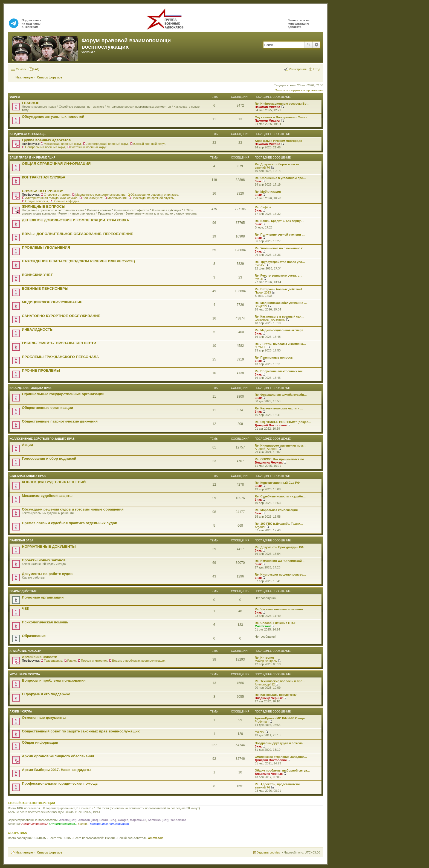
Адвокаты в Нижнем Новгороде (278, 141)
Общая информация (40, 742)
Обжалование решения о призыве (154, 195)
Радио (72, 661)
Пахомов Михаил (267, 107)
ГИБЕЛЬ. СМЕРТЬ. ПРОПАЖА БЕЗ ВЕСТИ (59, 343)
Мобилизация (117, 198)
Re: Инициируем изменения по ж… (281, 445)
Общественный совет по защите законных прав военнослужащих (81, 731)
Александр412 (265, 684)
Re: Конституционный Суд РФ (277, 483)
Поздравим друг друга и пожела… (280, 743)
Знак (258, 181)
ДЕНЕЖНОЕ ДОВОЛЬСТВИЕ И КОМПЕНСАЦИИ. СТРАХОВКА (76, 220)
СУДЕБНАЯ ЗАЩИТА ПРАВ (28, 476)
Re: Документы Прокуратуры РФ (279, 547)
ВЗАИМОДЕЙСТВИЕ (23, 591)
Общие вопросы (37, 201)
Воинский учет (92, 198)
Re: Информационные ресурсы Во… (282, 104)
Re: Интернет (265, 658)
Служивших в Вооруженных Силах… (282, 117)
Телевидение (53, 661)
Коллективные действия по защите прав (42, 439)
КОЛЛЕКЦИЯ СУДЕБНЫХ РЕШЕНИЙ (54, 482)
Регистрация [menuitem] (298, 69)
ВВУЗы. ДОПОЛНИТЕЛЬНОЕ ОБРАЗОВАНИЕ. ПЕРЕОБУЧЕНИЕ (78, 234)
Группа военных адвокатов (46, 140)
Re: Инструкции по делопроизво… (280, 574)
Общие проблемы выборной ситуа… (282, 770)
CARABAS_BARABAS (270, 320)
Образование (34, 636)
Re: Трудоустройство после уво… (280, 262)
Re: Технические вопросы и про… (280, 681)
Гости (82, 824)
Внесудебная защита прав (31, 388)
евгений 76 (262, 168)
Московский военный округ (63, 144)
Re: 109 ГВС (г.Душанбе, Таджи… (279, 524)
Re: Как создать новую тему (276, 695)
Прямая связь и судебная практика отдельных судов (69, 523)
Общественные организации (47, 408)
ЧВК (26, 609)
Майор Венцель (266, 661)
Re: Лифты (263, 207)
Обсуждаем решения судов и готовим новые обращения (73, 509)
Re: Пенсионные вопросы (274, 357)
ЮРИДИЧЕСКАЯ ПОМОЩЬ (27, 134)
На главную (24, 852)
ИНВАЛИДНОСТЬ (37, 329)
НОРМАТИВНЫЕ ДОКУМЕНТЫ (49, 546)
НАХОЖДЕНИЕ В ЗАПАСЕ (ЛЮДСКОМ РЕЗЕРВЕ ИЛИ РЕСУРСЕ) (78, 261)
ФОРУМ (15, 97)
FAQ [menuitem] (36, 69)
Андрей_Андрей (266, 449)
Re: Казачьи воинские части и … (279, 408)
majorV (260, 732)
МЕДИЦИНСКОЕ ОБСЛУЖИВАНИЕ (52, 302)
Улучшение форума (25, 674)
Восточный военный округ (88, 147)
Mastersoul (263, 626)
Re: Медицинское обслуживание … (281, 303)
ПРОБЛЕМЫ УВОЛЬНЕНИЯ (46, 247)
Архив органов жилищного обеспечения (58, 756)
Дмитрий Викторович (271, 425)
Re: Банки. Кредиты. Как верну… (279, 221)
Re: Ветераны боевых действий (279, 289)
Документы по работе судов (47, 574)
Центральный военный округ (45, 147)
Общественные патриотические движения (60, 421)
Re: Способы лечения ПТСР (276, 623)
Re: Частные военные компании (279, 609)
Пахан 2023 (263, 292)
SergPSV (261, 306)
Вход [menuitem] (317, 69)
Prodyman (262, 722)
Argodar (260, 527)
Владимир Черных (269, 462)
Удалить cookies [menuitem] (268, 852)
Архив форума (21, 712)
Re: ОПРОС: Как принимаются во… (281, 459)
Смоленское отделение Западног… (281, 757)
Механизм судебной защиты (47, 496)
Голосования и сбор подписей (49, 458)
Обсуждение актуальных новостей (53, 117)
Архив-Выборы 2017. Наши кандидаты (56, 770)
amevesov (156, 838)
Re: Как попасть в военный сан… (280, 316)
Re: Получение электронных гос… (280, 371)
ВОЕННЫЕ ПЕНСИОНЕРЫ (45, 288)
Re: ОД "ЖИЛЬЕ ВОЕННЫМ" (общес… (283, 422)
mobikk (260, 265)
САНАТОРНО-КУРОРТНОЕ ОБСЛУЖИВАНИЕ (61, 316)
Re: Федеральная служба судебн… (281, 395)
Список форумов (50, 852)
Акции (27, 445)
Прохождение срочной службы (153, 198)
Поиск (309, 45)
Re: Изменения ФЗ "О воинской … (280, 561)
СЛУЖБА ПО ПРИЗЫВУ (42, 191)
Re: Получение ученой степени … (280, 234)
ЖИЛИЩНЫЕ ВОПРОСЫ (44, 206)
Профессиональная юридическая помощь (60, 783)
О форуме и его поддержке (46, 694)
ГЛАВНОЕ (31, 103)
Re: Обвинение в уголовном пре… (280, 178)
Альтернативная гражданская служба (51, 198)
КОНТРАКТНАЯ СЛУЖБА (44, 177)
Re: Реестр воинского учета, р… (279, 275)
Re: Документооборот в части (277, 164)
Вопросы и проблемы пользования (54, 680)
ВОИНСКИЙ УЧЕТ (37, 275)
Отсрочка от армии (57, 195)
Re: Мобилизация (268, 192)
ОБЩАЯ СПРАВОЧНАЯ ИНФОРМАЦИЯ (56, 164)
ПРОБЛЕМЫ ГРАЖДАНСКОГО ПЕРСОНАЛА (60, 357)
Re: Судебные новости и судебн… (280, 496)
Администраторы (34, 824)
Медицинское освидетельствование (100, 195)
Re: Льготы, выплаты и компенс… (280, 344)
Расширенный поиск (316, 45)
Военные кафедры (66, 201)
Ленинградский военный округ (107, 144)
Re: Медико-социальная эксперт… (280, 330)
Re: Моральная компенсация (276, 510)
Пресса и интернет (94, 661)
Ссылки (21, 69)
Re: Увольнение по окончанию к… (280, 248)
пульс (259, 279)
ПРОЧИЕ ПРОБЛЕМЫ (41, 370)
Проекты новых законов (44, 560)
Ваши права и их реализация (33, 158)
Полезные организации (43, 597)
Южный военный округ (149, 144)
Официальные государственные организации (63, 394)
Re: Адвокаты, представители (277, 784)
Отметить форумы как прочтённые (299, 90)
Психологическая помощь (45, 622)
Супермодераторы (63, 824)
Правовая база (21, 540)
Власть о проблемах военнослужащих (139, 661)
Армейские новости (25, 651)
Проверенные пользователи (109, 824)
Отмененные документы (44, 718)
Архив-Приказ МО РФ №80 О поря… (282, 718)
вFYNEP (261, 347)
